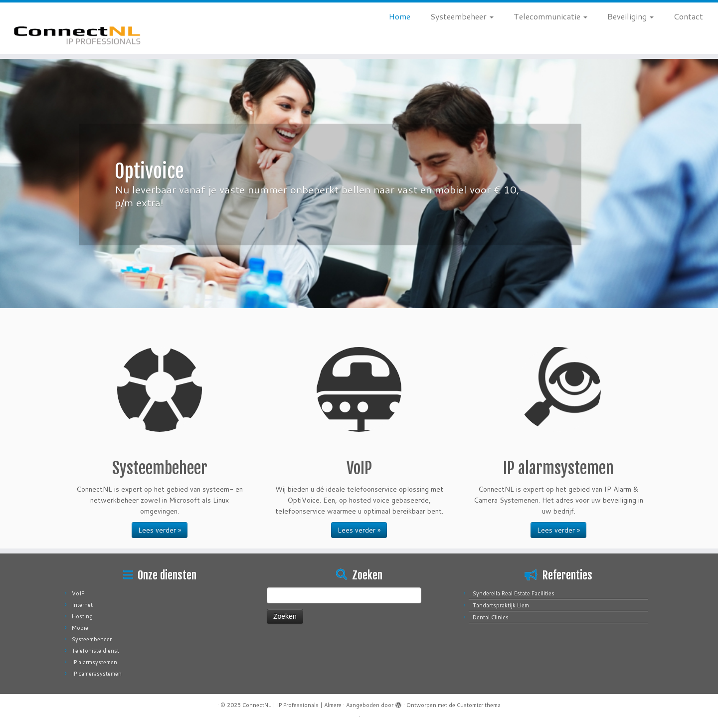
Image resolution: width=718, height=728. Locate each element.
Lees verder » (160, 530)
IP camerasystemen (97, 674)
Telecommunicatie (550, 16)
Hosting (82, 616)
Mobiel (81, 628)
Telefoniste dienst (95, 651)
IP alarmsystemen (94, 662)
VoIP (78, 593)
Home (400, 16)
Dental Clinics (491, 617)
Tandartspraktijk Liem (501, 605)
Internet (82, 605)
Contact (688, 16)
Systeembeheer (462, 16)
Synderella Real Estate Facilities (514, 593)
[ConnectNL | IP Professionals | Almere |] (83, 28)
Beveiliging (630, 16)
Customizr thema (479, 705)
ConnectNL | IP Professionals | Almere (292, 705)
